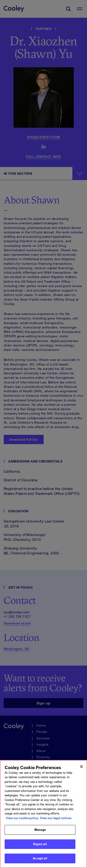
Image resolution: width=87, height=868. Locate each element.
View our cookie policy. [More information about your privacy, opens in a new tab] (22, 818)
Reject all (40, 844)
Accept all (40, 858)
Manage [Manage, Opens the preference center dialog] (40, 830)
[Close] (81, 767)
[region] (43, 814)
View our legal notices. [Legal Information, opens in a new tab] (56, 818)
